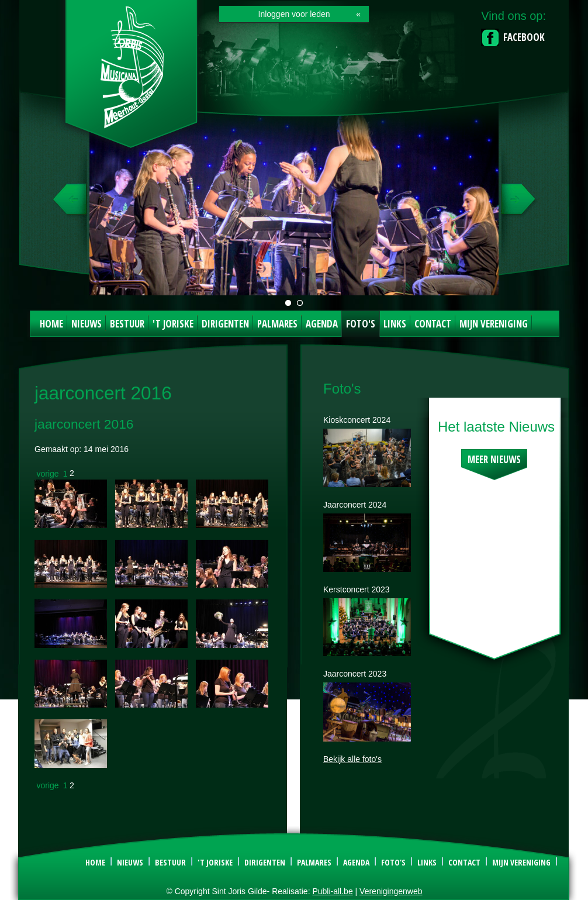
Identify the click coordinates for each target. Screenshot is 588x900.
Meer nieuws (494, 459)
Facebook (524, 37)
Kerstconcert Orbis (300, 303)
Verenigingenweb (391, 891)
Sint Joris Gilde (132, 78)
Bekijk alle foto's (352, 759)
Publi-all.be (332, 891)
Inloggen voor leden (294, 14)
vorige (48, 473)
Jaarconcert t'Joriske (288, 303)
